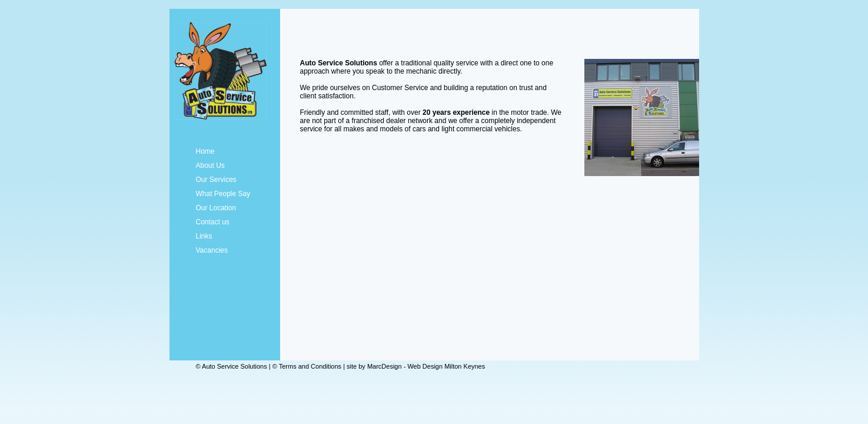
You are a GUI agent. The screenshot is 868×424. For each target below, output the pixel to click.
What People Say (223, 194)
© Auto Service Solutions (232, 366)
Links (204, 236)
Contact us (213, 222)
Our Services (216, 180)
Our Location (216, 208)
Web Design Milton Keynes (446, 366)
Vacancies (212, 250)
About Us (210, 165)
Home (205, 151)
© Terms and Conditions (307, 366)
